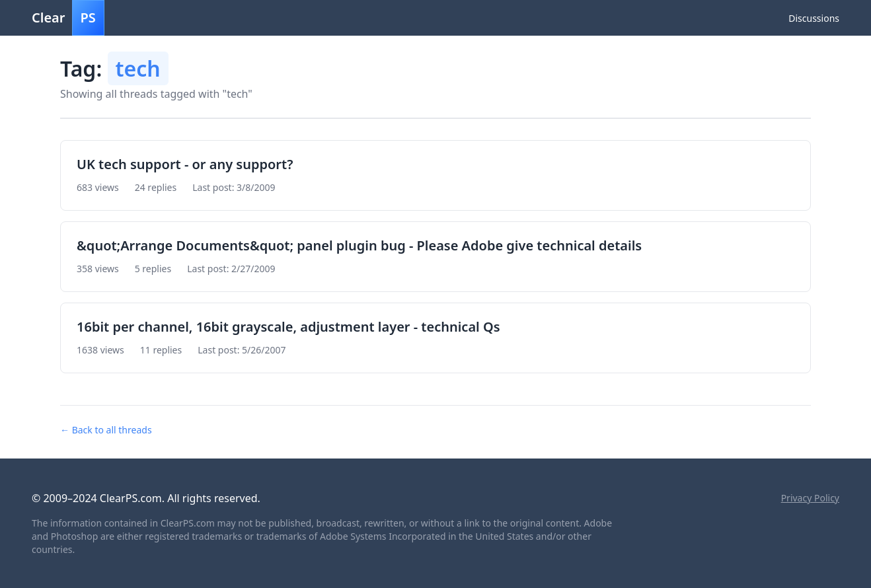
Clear (68, 18)
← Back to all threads (106, 430)
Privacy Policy (810, 498)
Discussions (814, 18)
